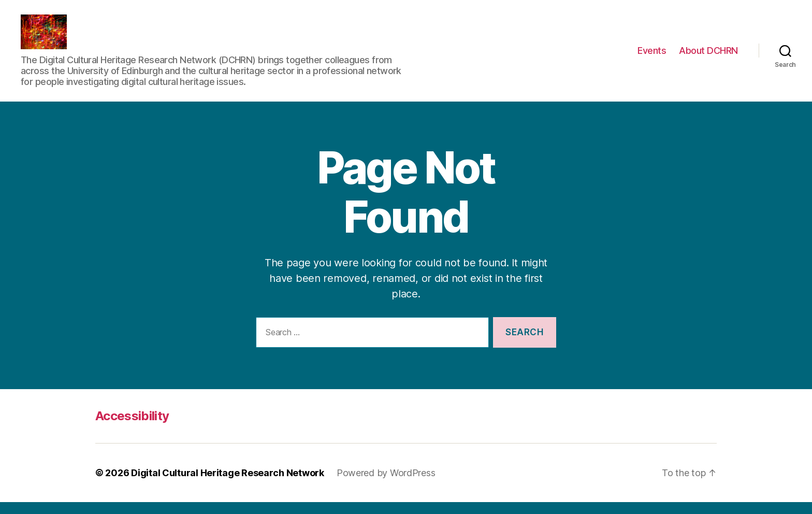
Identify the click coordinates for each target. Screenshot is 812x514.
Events (652, 57)
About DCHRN (708, 57)
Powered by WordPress (386, 485)
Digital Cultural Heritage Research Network (228, 485)
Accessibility (132, 428)
